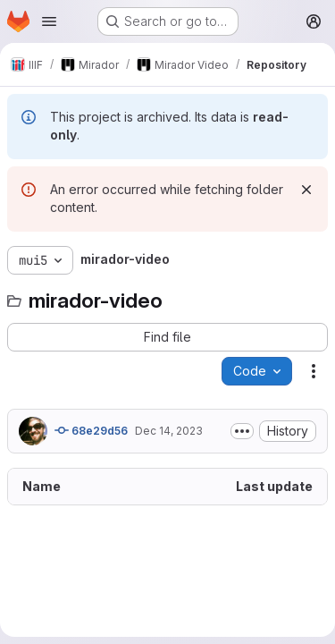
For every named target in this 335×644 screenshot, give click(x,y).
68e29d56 (91, 430)
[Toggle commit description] (242, 431)
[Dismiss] (306, 190)
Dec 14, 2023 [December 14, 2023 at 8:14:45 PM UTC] (169, 431)
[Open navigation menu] (49, 21)
